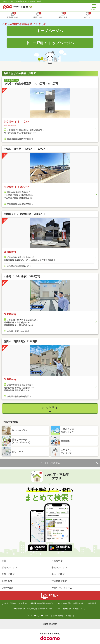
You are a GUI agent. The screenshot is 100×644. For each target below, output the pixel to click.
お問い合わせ (58, 616)
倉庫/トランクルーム (62, 588)
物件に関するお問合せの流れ (74, 603)
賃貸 (4, 561)
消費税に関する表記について (74, 609)
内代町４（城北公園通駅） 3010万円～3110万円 (31, 84)
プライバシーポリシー (34, 616)
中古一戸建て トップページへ (50, 43)
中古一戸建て (58, 574)
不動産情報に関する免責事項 (24, 609)
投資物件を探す (59, 581)
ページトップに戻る (50, 463)
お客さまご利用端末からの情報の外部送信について (41, 603)
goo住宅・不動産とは (10, 603)
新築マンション (9, 568)
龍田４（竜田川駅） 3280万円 (21, 342)
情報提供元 (92, 603)
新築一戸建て (8, 574)
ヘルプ (48, 616)
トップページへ (50, 31)
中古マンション (59, 568)
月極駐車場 (57, 561)
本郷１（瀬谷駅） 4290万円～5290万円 (26, 149)
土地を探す (7, 581)
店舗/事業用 (7, 588)
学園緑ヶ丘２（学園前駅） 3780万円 (24, 214)
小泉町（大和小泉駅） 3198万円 (22, 276)
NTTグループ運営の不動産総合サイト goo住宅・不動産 (22, 1)
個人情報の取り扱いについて (49, 609)
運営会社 (69, 616)
